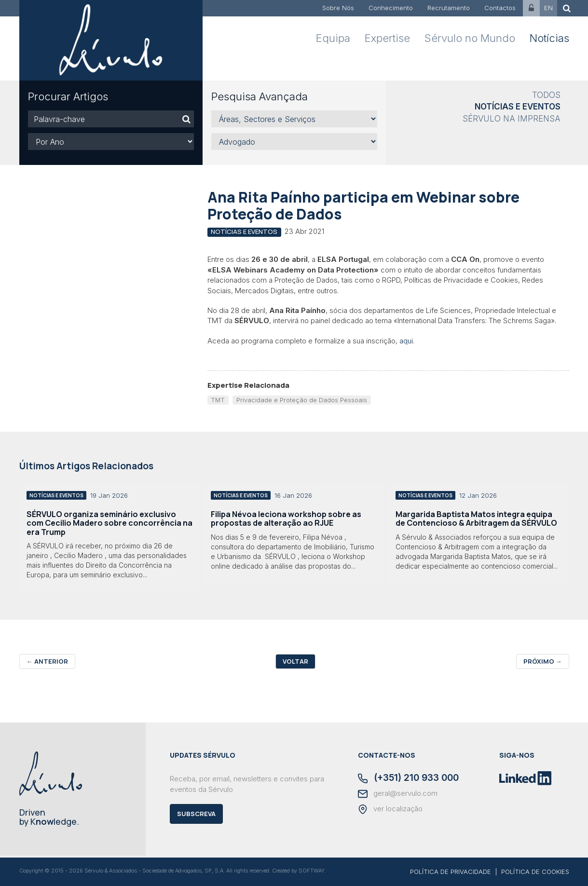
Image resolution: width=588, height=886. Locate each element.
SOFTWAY (312, 871)
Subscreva (196, 814)
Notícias (549, 38)
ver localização (390, 809)
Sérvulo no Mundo (470, 38)
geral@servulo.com (398, 794)
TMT (218, 400)
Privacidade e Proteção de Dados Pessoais (302, 400)
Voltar (295, 661)
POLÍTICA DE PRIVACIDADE (451, 872)
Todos (546, 95)
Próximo (543, 661)
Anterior (47, 661)
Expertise (387, 38)
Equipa (333, 38)
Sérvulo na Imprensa (512, 119)
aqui (406, 341)
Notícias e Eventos (518, 107)
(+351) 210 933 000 (408, 778)
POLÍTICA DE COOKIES (535, 872)
